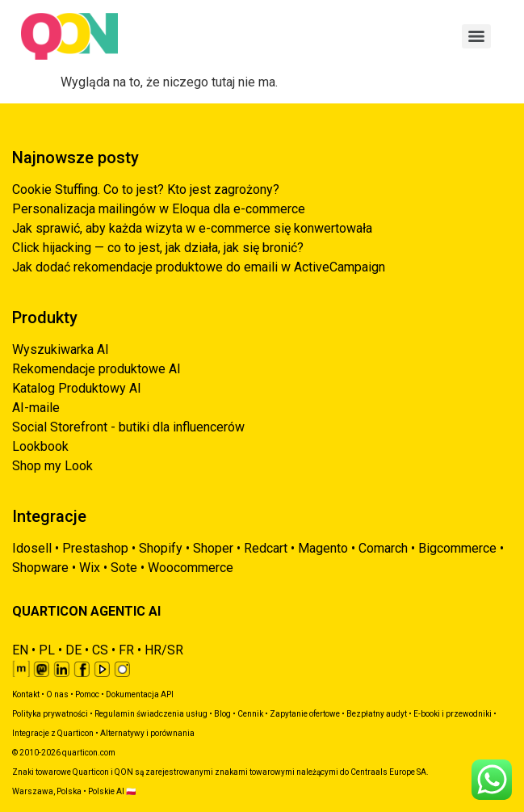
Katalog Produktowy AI (77, 388)
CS (100, 650)
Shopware (40, 568)
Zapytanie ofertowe (305, 714)
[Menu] (476, 36)
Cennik (250, 714)
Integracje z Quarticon (53, 733)
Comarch (383, 548)
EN (20, 650)
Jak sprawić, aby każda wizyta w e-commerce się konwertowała (192, 228)
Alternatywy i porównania (147, 733)
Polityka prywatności (50, 714)
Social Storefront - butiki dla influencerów (128, 427)
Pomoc (87, 694)
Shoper (213, 548)
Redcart (266, 548)
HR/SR (164, 650)
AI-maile (36, 408)
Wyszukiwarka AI (61, 349)
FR (126, 650)
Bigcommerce (457, 548)
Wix (90, 568)
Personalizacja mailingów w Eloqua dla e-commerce (159, 209)
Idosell (32, 548)
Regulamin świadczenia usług (151, 714)
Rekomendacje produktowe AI (96, 369)
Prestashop (95, 548)
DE (73, 650)
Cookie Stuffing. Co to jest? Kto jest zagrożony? (146, 189)
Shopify (161, 548)
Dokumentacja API (140, 694)
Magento (323, 548)
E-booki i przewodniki (453, 714)
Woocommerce (191, 568)
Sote (124, 568)
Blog (222, 714)
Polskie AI (106, 791)
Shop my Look (52, 466)
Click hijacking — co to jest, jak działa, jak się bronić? (158, 248)
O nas (57, 694)
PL (47, 650)
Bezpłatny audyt (377, 714)
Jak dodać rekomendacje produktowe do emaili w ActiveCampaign (199, 267)
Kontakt (26, 694)
